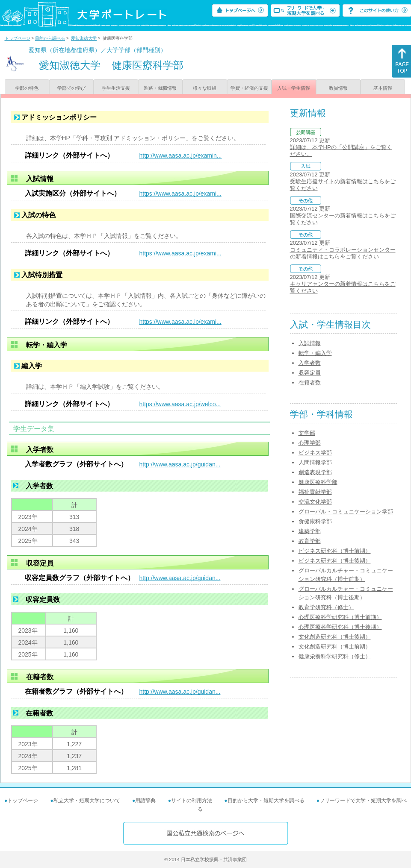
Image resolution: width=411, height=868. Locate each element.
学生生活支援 (116, 88)
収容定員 (310, 373)
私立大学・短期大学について (87, 801)
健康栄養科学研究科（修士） (335, 656)
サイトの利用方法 (192, 801)
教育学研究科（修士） (326, 607)
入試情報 (310, 343)
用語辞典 (145, 801)
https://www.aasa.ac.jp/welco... (180, 404)
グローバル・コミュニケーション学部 (346, 512)
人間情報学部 (315, 462)
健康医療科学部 (318, 482)
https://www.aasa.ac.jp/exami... (180, 194)
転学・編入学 (315, 353)
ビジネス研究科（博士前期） (335, 551)
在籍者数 (310, 383)
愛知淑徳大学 (84, 38)
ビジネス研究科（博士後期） (335, 561)
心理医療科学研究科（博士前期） (340, 617)
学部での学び (71, 88)
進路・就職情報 (160, 88)
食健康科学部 (315, 521)
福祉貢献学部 (315, 492)
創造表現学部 (315, 472)
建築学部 (310, 531)
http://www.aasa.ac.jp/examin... (181, 155)
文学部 (307, 433)
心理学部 (310, 443)
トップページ (18, 38)
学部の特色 (27, 88)
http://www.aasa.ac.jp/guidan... (180, 464)
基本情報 (383, 88)
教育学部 (310, 541)
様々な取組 (205, 88)
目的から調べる (50, 38)
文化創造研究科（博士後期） (335, 637)
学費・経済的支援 (249, 88)
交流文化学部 (315, 502)
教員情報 (338, 88)
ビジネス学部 (315, 453)
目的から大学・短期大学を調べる (266, 801)
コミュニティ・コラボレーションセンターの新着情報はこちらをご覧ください (343, 253)
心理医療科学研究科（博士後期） (340, 627)
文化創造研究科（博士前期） (335, 647)
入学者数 (310, 363)
